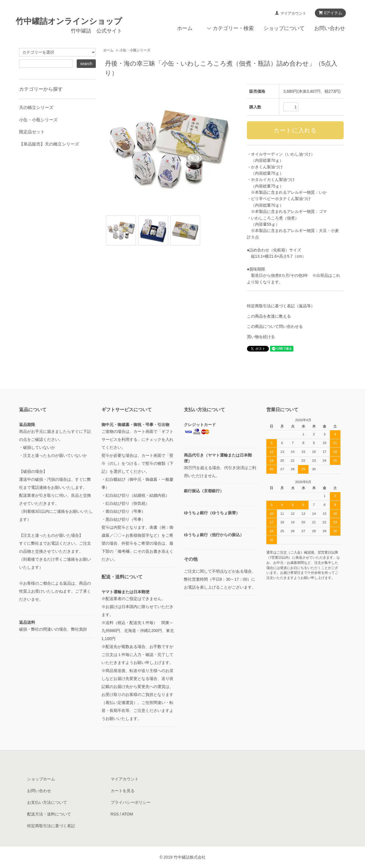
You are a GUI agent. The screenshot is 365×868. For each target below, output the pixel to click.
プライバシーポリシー (131, 802)
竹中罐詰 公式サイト (96, 31)
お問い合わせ (330, 28)
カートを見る (123, 791)
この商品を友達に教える (269, 316)
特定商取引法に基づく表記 (51, 826)
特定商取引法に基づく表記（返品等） (281, 306)
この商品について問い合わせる (275, 326)
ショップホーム (41, 779)
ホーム (185, 28)
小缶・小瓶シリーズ (135, 50)
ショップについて (284, 28)
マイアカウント (293, 13)
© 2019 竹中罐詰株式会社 (182, 857)
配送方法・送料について (49, 814)
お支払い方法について (47, 802)
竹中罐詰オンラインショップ (69, 21)
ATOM (127, 814)
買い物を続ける (261, 337)
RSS (115, 814)
